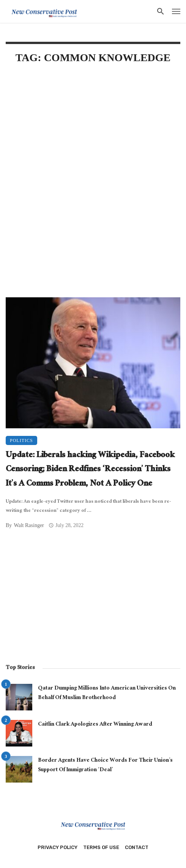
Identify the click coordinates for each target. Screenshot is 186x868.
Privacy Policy (58, 847)
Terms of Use (101, 847)
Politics (21, 440)
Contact (137, 847)
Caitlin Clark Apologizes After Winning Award (95, 725)
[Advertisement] (93, 132)
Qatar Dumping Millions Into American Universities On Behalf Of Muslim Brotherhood (107, 694)
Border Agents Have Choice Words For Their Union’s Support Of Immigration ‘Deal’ (105, 766)
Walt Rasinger (29, 525)
